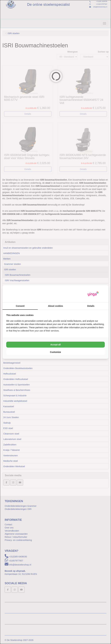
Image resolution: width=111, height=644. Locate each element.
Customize (56, 352)
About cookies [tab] (55, 306)
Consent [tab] (20, 306)
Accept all (55, 345)
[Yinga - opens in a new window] (93, 294)
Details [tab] (91, 306)
